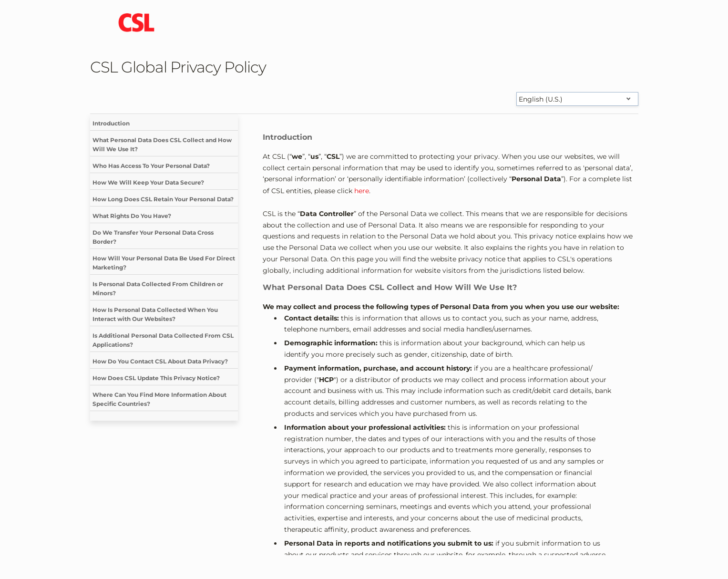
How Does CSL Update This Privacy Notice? (156, 378)
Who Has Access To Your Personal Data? (151, 166)
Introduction (111, 123)
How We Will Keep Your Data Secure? (148, 182)
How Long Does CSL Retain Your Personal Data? (163, 199)
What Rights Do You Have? (132, 216)
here (362, 191)
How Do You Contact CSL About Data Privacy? (160, 361)
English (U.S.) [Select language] (541, 99)
